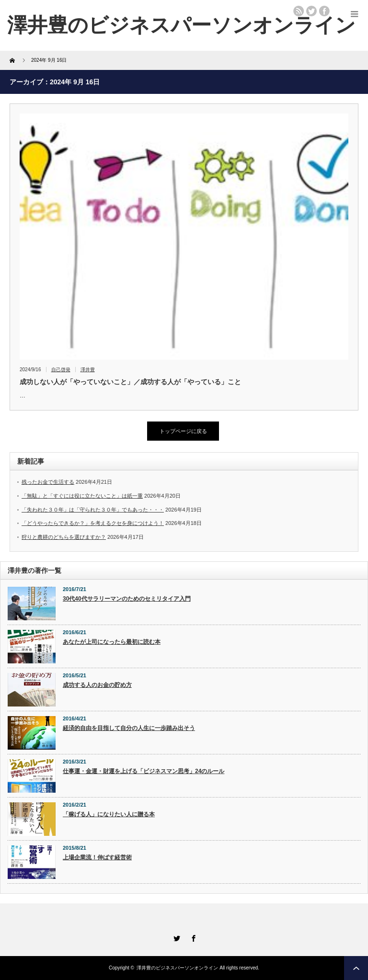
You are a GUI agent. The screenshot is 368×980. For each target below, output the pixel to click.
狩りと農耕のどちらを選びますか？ (64, 537)
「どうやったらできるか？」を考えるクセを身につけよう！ (93, 523)
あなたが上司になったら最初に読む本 (112, 642)
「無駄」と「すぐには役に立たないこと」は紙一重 (82, 496)
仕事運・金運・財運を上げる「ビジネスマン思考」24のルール (144, 771)
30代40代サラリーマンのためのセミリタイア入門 (127, 599)
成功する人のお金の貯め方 (97, 685)
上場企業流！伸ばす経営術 (97, 857)
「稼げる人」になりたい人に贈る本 (109, 814)
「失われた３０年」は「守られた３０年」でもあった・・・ (93, 510)
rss (299, 11)
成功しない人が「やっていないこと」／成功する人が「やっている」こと (130, 382)
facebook (324, 11)
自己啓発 (61, 370)
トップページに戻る (183, 431)
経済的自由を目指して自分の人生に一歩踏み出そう (129, 728)
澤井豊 (88, 370)
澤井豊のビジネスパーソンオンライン (181, 25)
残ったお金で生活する (48, 482)
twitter (311, 11)
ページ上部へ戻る (356, 968)
